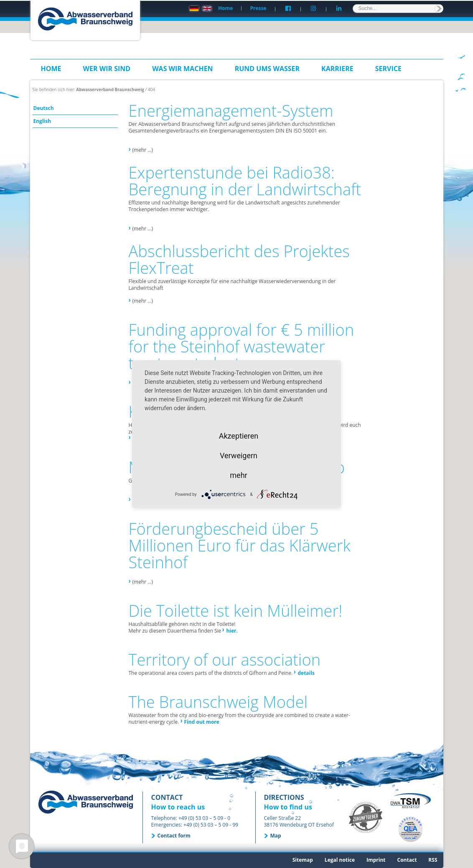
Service (388, 69)
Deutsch (44, 108)
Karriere (337, 69)
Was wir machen (183, 69)
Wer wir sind (107, 69)
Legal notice (340, 860)
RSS (433, 860)
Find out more (202, 722)
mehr (238, 475)
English (42, 121)
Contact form (174, 836)
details (306, 673)
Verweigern (239, 456)
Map (276, 836)
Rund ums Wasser (267, 69)
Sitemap (303, 860)
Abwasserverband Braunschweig (110, 89)
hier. (232, 631)
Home (225, 8)
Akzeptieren (239, 436)
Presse (258, 8)
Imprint (376, 860)
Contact (407, 860)
